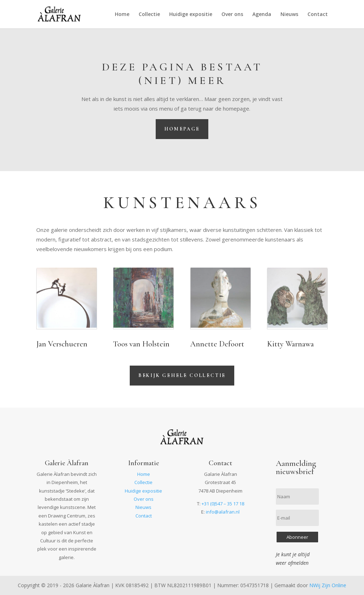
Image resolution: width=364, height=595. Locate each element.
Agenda (262, 15)
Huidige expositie (191, 15)
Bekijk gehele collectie (182, 375)
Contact (318, 15)
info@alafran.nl (223, 512)
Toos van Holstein (141, 344)
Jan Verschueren (62, 344)
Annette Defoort (217, 344)
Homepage (182, 129)
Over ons (232, 15)
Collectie (149, 15)
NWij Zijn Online (328, 585)
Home (122, 15)
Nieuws (289, 15)
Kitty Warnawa (290, 344)
